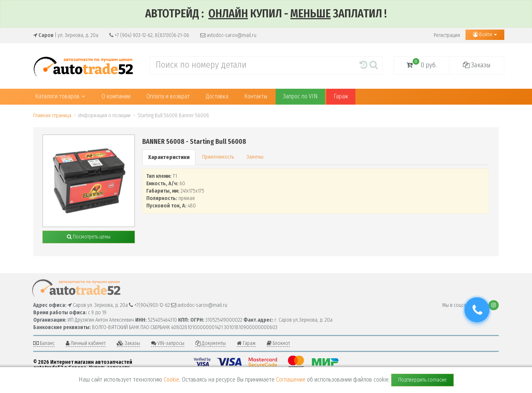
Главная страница (52, 116)
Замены (255, 157)
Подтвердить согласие (422, 380)
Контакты (256, 96)
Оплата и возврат (168, 96)
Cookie (171, 380)
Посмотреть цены (89, 237)
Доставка (217, 96)
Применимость (218, 157)
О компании (116, 96)
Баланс (44, 343)
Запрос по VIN (300, 96)
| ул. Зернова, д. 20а (66, 35)
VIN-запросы (168, 343)
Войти (485, 35)
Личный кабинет (86, 343)
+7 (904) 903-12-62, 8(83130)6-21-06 (149, 35)
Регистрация (447, 35)
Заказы (477, 65)
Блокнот (278, 343)
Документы (211, 343)
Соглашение (291, 380)
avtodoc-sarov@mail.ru (228, 35)
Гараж (341, 96)
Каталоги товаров (60, 96)
